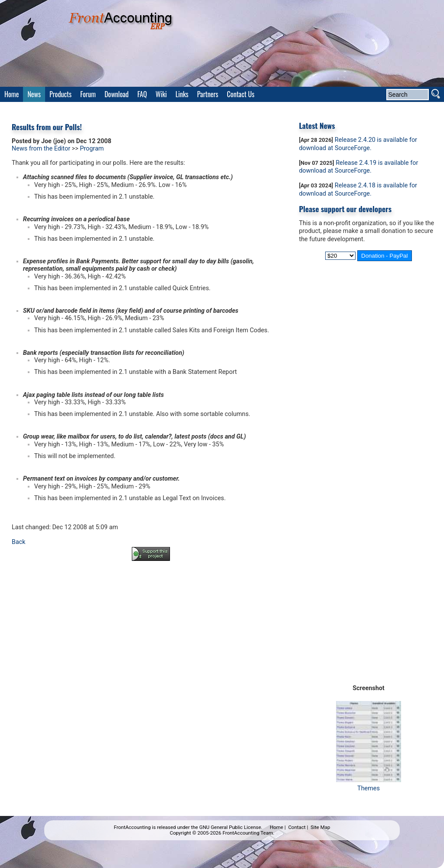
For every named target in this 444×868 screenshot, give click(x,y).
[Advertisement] (151, 592)
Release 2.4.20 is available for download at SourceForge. (358, 144)
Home (276, 827)
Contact (297, 827)
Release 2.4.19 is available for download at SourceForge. (358, 167)
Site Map (320, 827)
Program (92, 149)
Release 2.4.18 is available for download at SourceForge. (358, 190)
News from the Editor (41, 149)
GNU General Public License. (231, 827)
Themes (369, 784)
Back (19, 542)
